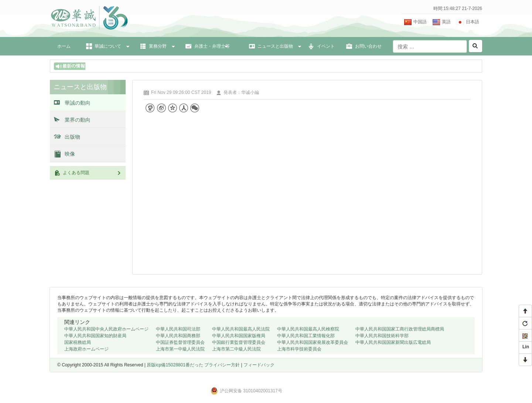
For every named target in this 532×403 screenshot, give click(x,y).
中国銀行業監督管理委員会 (239, 342)
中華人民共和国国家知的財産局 (95, 336)
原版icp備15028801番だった (175, 365)
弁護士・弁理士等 (212, 46)
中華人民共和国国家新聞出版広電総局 (393, 342)
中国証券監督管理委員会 (180, 342)
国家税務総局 (78, 342)
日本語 (473, 22)
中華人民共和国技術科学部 (382, 336)
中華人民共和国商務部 (178, 336)
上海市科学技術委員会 (299, 349)
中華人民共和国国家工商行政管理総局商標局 (400, 329)
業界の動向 (78, 120)
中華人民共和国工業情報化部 (306, 336)
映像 (70, 154)
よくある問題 (92, 173)
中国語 (420, 22)
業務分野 (158, 46)
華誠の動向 (78, 103)
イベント (326, 46)
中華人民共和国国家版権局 (239, 336)
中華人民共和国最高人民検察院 (308, 329)
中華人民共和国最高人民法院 (241, 329)
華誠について (108, 46)
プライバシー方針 (222, 365)
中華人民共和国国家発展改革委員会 (313, 342)
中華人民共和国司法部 (178, 329)
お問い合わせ (368, 46)
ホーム (64, 46)
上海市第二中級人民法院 (236, 349)
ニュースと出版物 (275, 46)
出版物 (72, 137)
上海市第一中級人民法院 (180, 349)
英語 (446, 22)
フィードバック (259, 365)
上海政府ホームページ (86, 349)
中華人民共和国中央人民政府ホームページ (106, 329)
